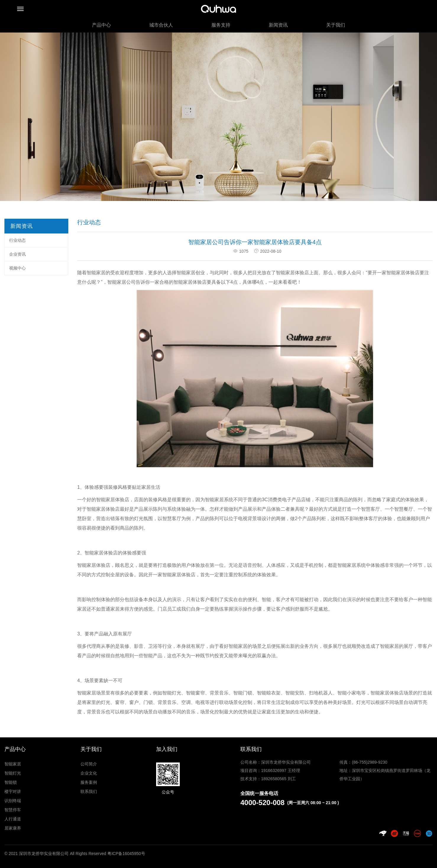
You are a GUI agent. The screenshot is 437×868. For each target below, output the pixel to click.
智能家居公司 (122, 282)
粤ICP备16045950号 (126, 854)
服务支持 (221, 25)
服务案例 (89, 782)
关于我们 (336, 25)
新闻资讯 (278, 25)
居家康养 (13, 828)
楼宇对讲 (13, 791)
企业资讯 (17, 254)
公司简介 (89, 764)
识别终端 (13, 801)
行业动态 (17, 240)
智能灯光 (13, 773)
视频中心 (17, 268)
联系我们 (89, 791)
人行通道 (13, 819)
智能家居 (13, 764)
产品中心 (101, 25)
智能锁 (11, 782)
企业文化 (89, 773)
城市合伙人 (161, 25)
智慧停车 (13, 810)
